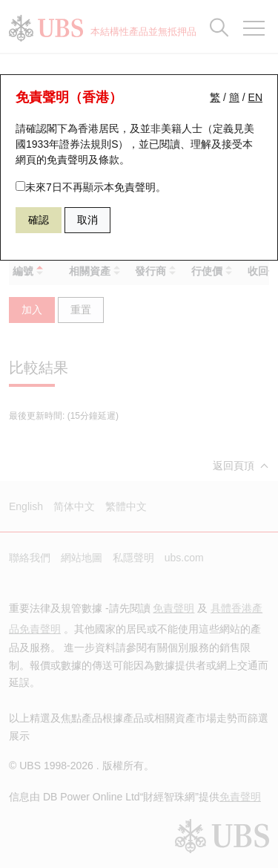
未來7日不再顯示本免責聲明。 (91, 187)
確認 (39, 220)
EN (255, 97)
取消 (87, 220)
